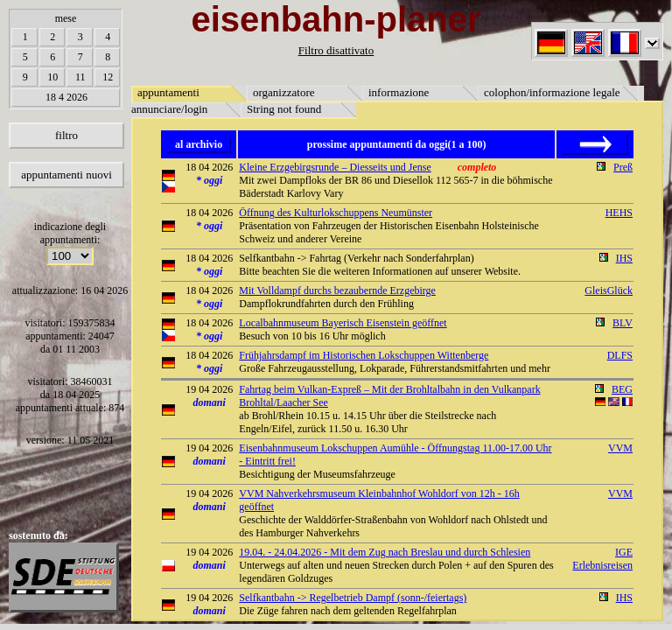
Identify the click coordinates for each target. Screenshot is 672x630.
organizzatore (284, 92)
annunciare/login (169, 109)
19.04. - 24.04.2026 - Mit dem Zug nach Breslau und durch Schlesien (385, 552)
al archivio (199, 144)
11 (80, 77)
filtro (66, 135)
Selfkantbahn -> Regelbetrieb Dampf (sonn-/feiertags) (353, 598)
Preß (623, 167)
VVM (620, 448)
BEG (622, 389)
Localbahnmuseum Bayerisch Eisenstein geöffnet (343, 323)
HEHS (619, 213)
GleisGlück (609, 290)
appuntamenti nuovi (66, 175)
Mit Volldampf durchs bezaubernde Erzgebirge (337, 290)
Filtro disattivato (336, 50)
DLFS (620, 355)
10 (52, 77)
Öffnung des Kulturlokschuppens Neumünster (336, 213)
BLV (623, 323)
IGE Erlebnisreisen (602, 559)
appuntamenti (168, 92)
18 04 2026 (209, 167)
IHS (624, 258)
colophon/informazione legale (552, 92)
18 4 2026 (66, 97)
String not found (284, 109)
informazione (399, 92)
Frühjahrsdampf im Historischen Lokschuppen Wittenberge (364, 355)
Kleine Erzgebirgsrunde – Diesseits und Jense (335, 167)
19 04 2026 (209, 389)
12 (108, 77)
